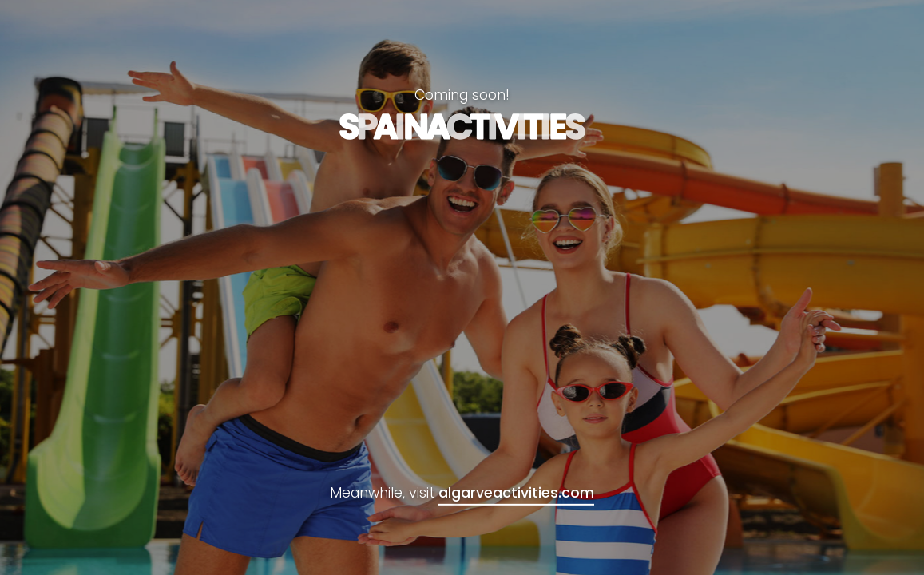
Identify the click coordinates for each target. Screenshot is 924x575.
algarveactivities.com (516, 493)
